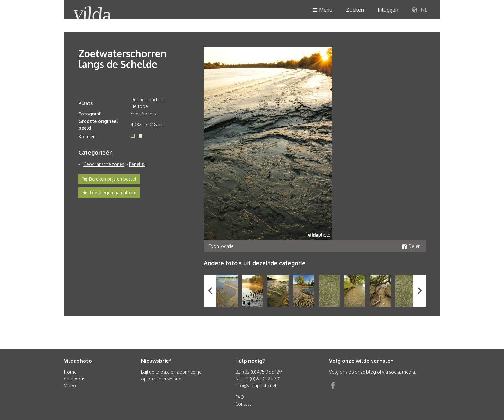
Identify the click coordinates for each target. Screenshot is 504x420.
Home (70, 372)
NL (420, 10)
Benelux (137, 164)
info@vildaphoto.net (256, 385)
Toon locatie (221, 246)
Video (70, 385)
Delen (411, 246)
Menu (322, 10)
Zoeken (355, 10)
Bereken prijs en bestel (109, 180)
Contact (243, 404)
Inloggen (388, 10)
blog (371, 372)
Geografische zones (104, 164)
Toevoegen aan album (109, 193)
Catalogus (75, 379)
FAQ (240, 397)
